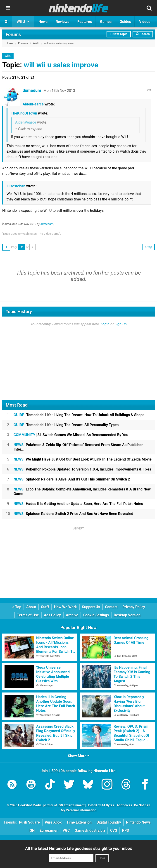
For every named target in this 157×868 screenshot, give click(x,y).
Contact (111, 607)
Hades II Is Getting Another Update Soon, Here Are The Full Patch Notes (78, 504)
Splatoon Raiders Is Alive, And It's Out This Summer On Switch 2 (72, 479)
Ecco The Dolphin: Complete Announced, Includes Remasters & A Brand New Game (82, 491)
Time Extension (79, 822)
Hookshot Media (30, 805)
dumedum (32, 90)
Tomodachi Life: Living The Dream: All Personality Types (66, 425)
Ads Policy (52, 615)
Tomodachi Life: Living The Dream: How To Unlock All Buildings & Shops (79, 415)
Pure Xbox (53, 822)
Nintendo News (138, 822)
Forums (13, 34)
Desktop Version (127, 615)
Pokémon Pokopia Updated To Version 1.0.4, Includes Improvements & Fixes (82, 469)
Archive (72, 615)
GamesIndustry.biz (90, 830)
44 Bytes (108, 805)
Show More (79, 756)
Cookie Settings (96, 615)
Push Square (29, 822)
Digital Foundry (109, 822)
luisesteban (16, 186)
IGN (32, 830)
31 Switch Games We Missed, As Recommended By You (71, 435)
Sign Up (121, 324)
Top (17, 607)
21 (150, 90)
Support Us (91, 607)
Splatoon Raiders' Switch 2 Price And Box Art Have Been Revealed (73, 514)
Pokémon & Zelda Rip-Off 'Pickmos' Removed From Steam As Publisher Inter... (78, 447)
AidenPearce (33, 104)
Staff (45, 607)
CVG (114, 830)
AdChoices (124, 805)
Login (105, 324)
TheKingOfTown (24, 113)
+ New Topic (119, 34)
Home (10, 43)
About (31, 607)
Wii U (36, 43)
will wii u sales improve (61, 65)
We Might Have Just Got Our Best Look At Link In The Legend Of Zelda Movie (83, 459)
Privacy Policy (134, 607)
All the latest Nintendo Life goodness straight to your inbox (78, 848)
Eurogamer (49, 830)
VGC (66, 830)
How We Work (65, 607)
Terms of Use (28, 615)
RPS (126, 830)
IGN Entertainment (71, 805)
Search (143, 34)
